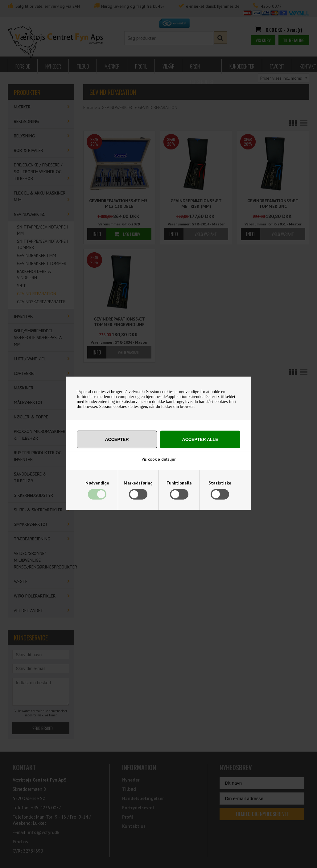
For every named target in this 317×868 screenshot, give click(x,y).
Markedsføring (138, 483)
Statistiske (220, 483)
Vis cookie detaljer (159, 459)
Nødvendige (97, 483)
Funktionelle (179, 483)
